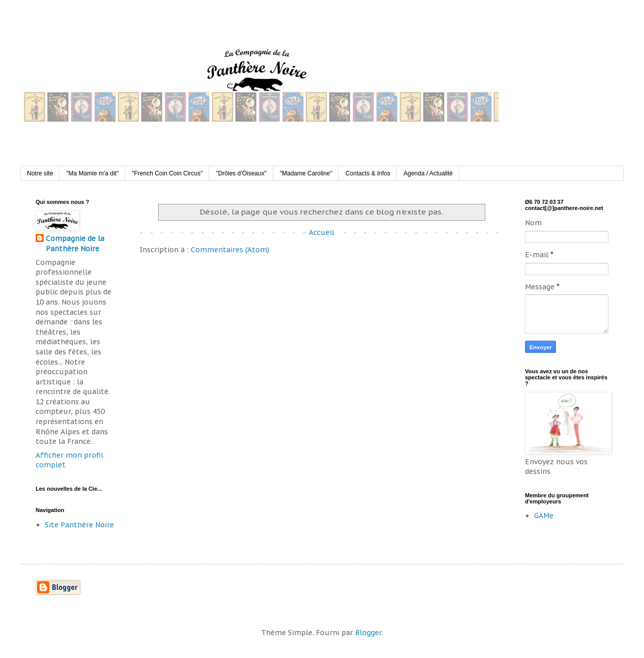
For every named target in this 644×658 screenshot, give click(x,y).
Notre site (40, 173)
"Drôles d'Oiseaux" (241, 173)
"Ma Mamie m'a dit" (92, 173)
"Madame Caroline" (306, 173)
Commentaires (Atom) (230, 250)
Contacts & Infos (368, 173)
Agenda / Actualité (428, 173)
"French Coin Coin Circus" (167, 173)
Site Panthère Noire (79, 525)
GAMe (544, 516)
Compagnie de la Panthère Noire (75, 244)
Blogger (368, 633)
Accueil (321, 232)
